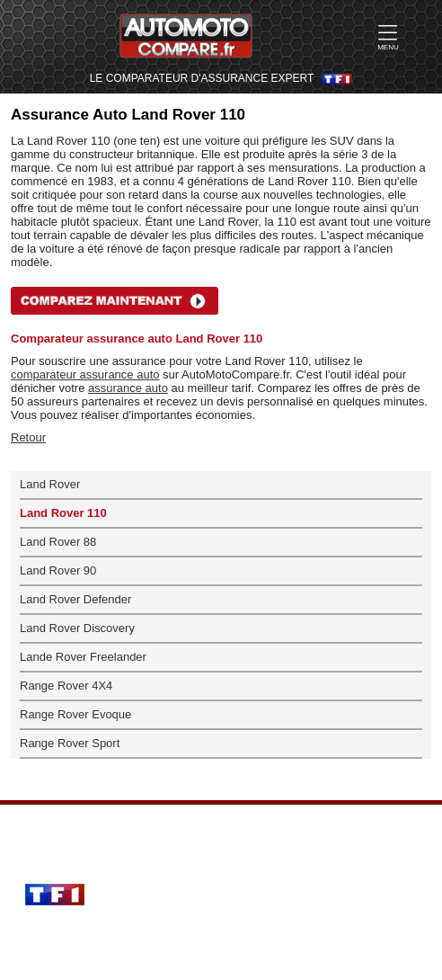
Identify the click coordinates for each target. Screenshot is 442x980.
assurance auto (128, 388)
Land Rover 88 (58, 542)
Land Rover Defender (75, 599)
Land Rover (50, 484)
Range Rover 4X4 (66, 686)
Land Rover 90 (58, 570)
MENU (388, 37)
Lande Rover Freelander (83, 657)
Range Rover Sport (70, 743)
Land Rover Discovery (77, 628)
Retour (28, 437)
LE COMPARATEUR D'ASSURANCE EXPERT (202, 79)
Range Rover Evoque (75, 714)
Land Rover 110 (63, 513)
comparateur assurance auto (85, 374)
